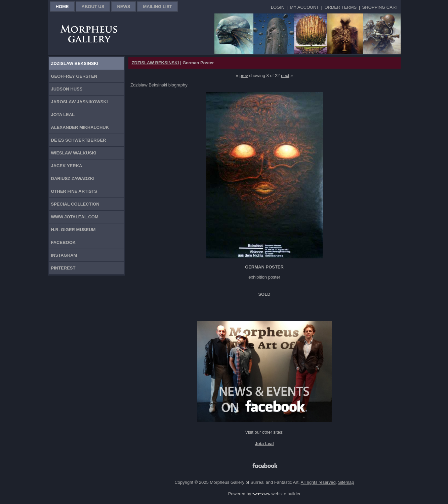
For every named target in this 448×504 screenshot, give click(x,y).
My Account (304, 7)
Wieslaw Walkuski (74, 153)
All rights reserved (318, 482)
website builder (276, 494)
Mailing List (157, 7)
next (285, 76)
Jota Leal (63, 115)
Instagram (64, 255)
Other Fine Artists (74, 191)
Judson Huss (67, 89)
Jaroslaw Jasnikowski (79, 102)
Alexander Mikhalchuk (80, 127)
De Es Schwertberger (79, 140)
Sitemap (346, 482)
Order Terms (340, 7)
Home (62, 7)
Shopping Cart (380, 7)
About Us (93, 7)
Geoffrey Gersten (74, 76)
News (124, 7)
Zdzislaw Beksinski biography (159, 85)
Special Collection (75, 204)
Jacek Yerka (67, 166)
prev (243, 76)
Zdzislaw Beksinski (75, 63)
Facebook (64, 242)
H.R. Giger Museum (73, 230)
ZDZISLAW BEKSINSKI (155, 63)
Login (278, 7)
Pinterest (63, 268)
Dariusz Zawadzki (73, 178)
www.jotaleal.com (75, 217)
